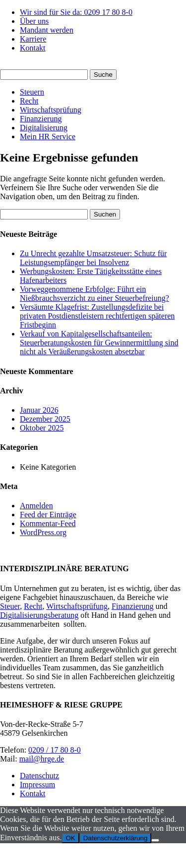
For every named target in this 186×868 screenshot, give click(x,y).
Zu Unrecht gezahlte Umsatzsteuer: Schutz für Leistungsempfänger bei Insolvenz (93, 258)
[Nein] (155, 840)
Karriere (33, 39)
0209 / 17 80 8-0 (55, 750)
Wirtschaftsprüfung (51, 110)
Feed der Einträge (48, 515)
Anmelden (36, 506)
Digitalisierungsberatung (39, 615)
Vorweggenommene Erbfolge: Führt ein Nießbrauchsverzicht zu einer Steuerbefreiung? (94, 294)
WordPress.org (43, 532)
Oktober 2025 (42, 428)
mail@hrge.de (42, 759)
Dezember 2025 (45, 419)
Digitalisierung (44, 128)
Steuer (10, 606)
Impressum (37, 785)
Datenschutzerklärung (116, 838)
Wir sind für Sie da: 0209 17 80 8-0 (76, 12)
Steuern (32, 92)
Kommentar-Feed (48, 523)
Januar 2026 (39, 410)
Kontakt (33, 48)
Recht (29, 101)
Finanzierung (41, 119)
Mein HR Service (48, 136)
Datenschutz (39, 776)
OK (70, 838)
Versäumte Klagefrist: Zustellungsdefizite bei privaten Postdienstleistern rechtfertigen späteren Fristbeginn (97, 316)
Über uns (34, 21)
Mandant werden (47, 30)
